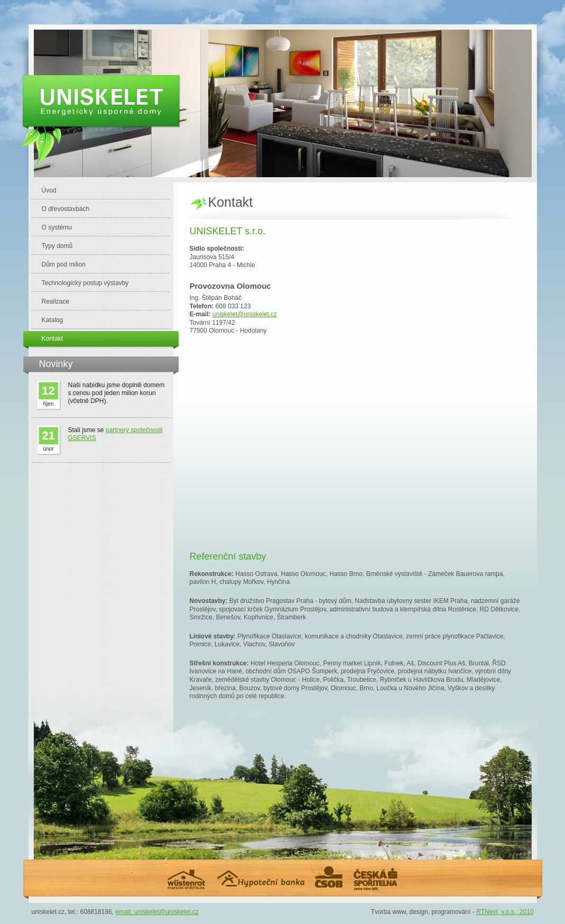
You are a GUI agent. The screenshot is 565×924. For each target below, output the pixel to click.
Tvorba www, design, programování (421, 912)
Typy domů (57, 246)
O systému (57, 227)
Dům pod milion (64, 264)
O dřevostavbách (66, 209)
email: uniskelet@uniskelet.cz (157, 912)
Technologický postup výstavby (85, 283)
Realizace (56, 301)
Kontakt (53, 339)
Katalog (53, 320)
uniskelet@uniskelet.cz (245, 314)
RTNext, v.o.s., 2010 (505, 912)
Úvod (49, 190)
